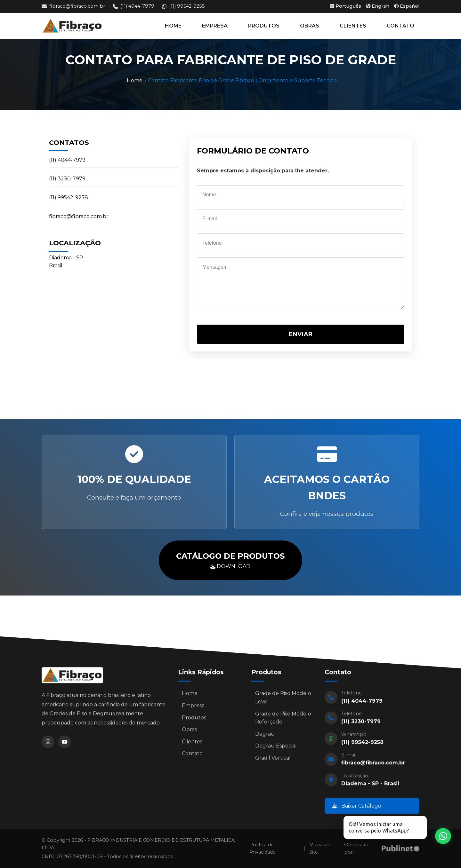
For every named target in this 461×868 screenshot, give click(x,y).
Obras (189, 732)
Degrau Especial (276, 748)
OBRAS (310, 26)
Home (135, 80)
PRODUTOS (264, 26)
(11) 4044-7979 (133, 6)
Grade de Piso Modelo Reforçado (283, 720)
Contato (192, 756)
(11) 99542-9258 (183, 6)
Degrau (265, 736)
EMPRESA (215, 26)
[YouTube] (65, 744)
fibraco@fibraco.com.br (73, 6)
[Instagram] (48, 744)
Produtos (194, 720)
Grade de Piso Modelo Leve (283, 700)
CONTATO (400, 26)
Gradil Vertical (273, 760)
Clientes (192, 744)
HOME (173, 26)
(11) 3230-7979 (67, 179)
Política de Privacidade (263, 848)
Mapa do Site (319, 848)
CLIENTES (353, 26)
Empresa (193, 708)
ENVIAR (301, 334)
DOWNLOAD (230, 560)
